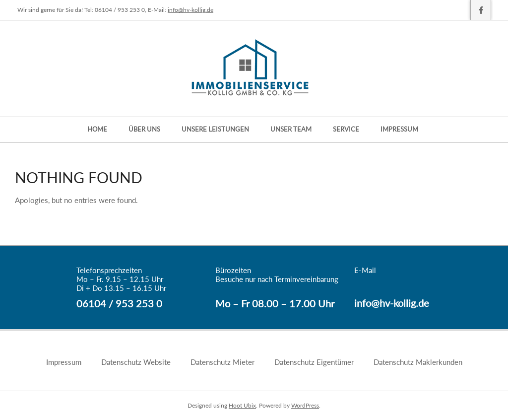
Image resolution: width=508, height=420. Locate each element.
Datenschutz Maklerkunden (418, 362)
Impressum (64, 362)
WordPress (305, 405)
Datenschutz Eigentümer (314, 362)
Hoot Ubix (242, 405)
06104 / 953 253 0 (119, 303)
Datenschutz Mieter (222, 362)
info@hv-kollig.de (190, 10)
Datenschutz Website (136, 362)
